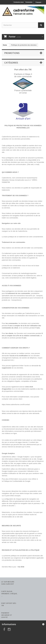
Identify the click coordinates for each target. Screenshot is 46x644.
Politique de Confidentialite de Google (17, 481)
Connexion (29, 2)
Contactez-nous (19, 2)
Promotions (12, 53)
